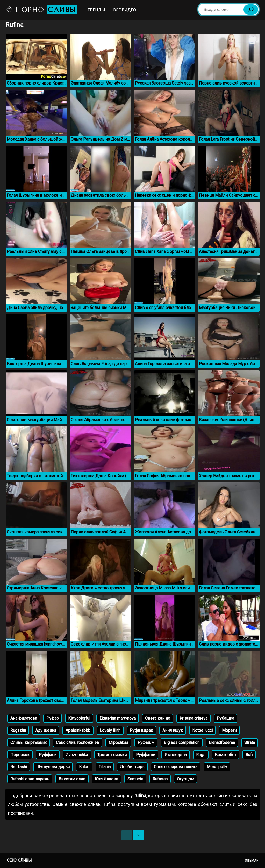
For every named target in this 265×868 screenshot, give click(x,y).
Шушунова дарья (53, 767)
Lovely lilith (110, 730)
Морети (229, 730)
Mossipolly (217, 767)
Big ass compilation (182, 743)
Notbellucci (202, 730)
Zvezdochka (77, 755)
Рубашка (225, 718)
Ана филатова (24, 718)
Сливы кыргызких (28, 743)
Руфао (53, 718)
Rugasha (18, 730)
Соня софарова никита (176, 767)
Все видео (125, 10)
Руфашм (146, 743)
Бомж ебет (225, 755)
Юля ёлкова (106, 779)
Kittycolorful (79, 718)
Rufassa (160, 779)
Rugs (201, 755)
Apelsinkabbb (78, 730)
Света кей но (158, 718)
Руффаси (48, 755)
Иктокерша (176, 755)
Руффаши (146, 755)
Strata (250, 743)
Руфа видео (141, 730)
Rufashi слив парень (30, 779)
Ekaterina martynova (118, 718)
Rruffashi (19, 767)
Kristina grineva (194, 718)
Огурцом (185, 779)
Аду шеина (46, 730)
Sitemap (252, 860)
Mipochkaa (118, 743)
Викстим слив (72, 779)
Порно (41, 10)
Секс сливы (19, 860)
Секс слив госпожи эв (78, 743)
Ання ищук (173, 730)
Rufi (249, 755)
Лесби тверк (132, 767)
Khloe (84, 767)
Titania (105, 767)
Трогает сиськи (112, 755)
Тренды (96, 10)
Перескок (20, 755)
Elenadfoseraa (222, 743)
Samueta (135, 779)
